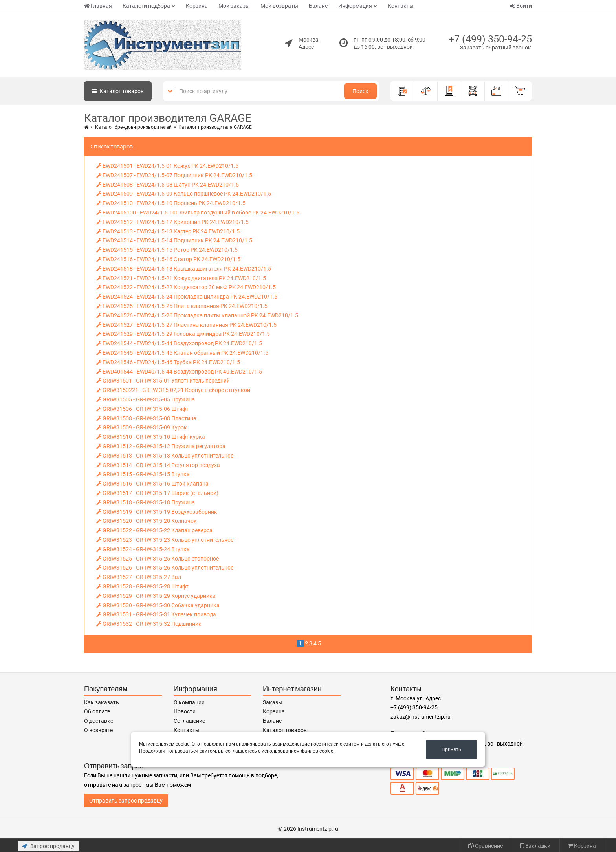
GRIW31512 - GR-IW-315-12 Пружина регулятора (161, 446)
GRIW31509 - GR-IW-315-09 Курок (142, 427)
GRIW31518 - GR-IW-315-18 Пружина (146, 502)
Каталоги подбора (146, 6)
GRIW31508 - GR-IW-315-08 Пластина (146, 418)
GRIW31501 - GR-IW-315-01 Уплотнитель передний (163, 381)
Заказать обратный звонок (496, 48)
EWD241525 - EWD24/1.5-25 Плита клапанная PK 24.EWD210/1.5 (182, 306)
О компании (189, 702)
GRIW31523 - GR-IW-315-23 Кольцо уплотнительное (165, 540)
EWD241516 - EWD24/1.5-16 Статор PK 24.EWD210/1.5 (168, 259)
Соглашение (189, 721)
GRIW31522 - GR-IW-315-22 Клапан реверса (154, 530)
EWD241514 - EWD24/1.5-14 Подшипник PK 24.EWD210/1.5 (174, 240)
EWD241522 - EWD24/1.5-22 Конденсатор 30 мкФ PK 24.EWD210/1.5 (186, 287)
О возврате (98, 730)
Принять (451, 749)
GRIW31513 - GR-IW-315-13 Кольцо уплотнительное (165, 456)
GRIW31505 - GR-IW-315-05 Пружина (146, 399)
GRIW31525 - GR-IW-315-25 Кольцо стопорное (158, 559)
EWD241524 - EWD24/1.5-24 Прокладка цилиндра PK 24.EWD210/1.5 (187, 297)
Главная (98, 6)
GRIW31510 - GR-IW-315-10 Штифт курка (151, 437)
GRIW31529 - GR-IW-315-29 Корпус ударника (156, 596)
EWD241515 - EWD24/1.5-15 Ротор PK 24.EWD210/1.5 (167, 250)
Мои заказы (234, 6)
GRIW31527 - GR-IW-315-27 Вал (139, 577)
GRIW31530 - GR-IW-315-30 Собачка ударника (158, 605)
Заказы (273, 702)
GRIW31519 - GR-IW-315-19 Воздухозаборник (157, 512)
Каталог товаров (285, 730)
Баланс (318, 6)
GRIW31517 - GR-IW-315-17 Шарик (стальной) (157, 493)
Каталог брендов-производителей (133, 127)
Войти (521, 6)
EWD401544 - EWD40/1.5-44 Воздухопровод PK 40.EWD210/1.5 (179, 372)
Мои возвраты (279, 6)
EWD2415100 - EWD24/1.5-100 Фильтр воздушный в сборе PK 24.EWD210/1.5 (198, 213)
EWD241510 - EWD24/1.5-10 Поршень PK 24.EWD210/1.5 (171, 203)
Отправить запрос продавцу (126, 801)
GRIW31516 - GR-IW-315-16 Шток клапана (152, 484)
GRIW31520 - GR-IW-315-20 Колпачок (147, 521)
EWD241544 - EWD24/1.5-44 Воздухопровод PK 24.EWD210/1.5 (179, 343)
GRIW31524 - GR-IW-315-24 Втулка (143, 549)
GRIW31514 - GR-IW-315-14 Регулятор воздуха (158, 465)
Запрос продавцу (48, 846)
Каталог (118, 91)
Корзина (197, 6)
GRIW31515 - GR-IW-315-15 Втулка (143, 474)
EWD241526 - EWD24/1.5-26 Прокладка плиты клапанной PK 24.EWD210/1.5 (197, 315)
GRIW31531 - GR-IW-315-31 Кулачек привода (156, 614)
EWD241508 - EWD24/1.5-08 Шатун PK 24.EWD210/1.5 (168, 185)
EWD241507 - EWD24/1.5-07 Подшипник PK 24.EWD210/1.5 (174, 175)
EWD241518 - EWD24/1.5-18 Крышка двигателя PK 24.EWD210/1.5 (184, 269)
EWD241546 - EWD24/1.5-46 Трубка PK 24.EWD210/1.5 (168, 362)
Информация (355, 6)
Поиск (360, 91)
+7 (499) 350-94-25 (490, 39)
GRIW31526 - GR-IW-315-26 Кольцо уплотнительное (165, 568)
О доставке (99, 721)
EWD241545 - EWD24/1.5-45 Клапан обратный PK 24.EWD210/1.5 (182, 353)
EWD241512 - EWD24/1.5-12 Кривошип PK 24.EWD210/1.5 (172, 222)
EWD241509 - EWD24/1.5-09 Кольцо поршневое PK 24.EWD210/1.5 (184, 194)
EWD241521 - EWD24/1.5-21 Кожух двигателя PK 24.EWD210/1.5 (181, 278)
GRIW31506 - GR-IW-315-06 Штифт (142, 409)
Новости (185, 711)
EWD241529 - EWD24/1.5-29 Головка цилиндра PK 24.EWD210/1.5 (183, 334)
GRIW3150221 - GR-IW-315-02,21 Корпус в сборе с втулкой (173, 390)
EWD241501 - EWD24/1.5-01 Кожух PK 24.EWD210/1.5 (167, 166)
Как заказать (102, 702)
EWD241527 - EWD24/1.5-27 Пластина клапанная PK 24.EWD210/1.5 (186, 325)
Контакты (401, 6)
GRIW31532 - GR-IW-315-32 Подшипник (149, 624)
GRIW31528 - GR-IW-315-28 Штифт (142, 586)
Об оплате (97, 711)
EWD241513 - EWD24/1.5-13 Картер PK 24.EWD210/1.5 (168, 231)
